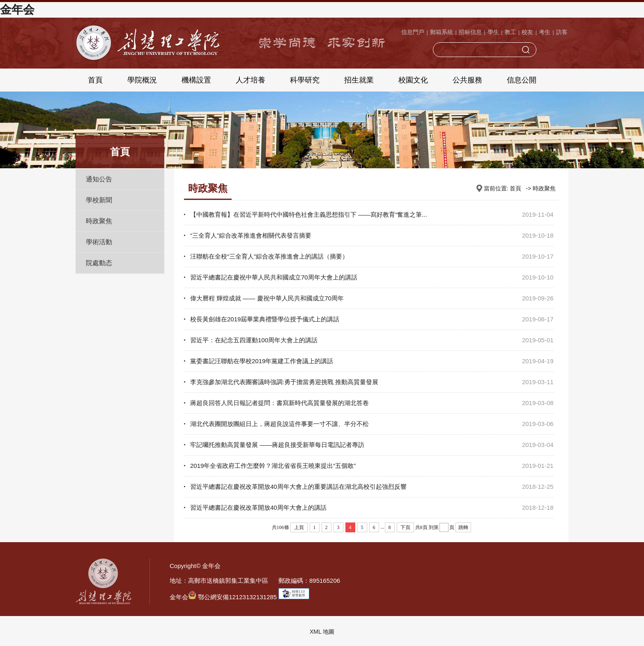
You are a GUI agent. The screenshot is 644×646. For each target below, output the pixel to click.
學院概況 (142, 80)
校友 (527, 32)
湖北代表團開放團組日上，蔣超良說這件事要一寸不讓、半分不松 (279, 424)
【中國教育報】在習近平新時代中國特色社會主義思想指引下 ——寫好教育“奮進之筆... (309, 214)
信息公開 (522, 80)
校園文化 (413, 80)
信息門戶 (413, 32)
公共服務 (467, 80)
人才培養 (251, 80)
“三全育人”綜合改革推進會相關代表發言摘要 (251, 235)
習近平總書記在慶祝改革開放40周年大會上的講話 (258, 507)
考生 (545, 32)
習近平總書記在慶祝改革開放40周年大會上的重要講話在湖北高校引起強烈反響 (298, 487)
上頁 (299, 527)
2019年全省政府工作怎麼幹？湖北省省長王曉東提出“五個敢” (273, 466)
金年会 (17, 10)
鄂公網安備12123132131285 (232, 597)
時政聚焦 (99, 221)
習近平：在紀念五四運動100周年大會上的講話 (254, 340)
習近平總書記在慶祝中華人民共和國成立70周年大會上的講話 (274, 277)
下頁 (405, 527)
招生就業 (359, 80)
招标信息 (470, 32)
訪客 (562, 32)
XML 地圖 (322, 632)
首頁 (95, 80)
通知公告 (99, 179)
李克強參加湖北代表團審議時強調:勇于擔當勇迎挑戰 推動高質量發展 (284, 382)
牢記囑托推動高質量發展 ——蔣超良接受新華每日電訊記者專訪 (277, 445)
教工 (511, 32)
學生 (493, 32)
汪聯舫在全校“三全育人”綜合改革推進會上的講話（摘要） (269, 256)
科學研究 (305, 80)
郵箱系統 (442, 32)
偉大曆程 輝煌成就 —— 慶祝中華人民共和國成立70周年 (267, 298)
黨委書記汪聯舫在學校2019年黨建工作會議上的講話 (262, 361)
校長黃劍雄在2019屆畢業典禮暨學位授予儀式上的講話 (265, 319)
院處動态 (99, 263)
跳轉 (463, 527)
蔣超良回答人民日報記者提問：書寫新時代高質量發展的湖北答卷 (279, 403)
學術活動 (99, 242)
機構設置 (196, 80)
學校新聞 (99, 200)
